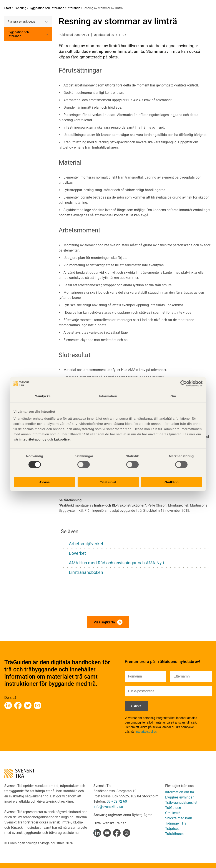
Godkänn (172, 482)
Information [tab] (108, 396)
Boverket (77, 553)
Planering (20, 8)
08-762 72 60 (117, 801)
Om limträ (173, 813)
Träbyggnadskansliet (181, 803)
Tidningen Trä (176, 823)
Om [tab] (173, 396)
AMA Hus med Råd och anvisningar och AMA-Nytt (117, 563)
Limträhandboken (86, 572)
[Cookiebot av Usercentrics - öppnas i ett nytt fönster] (184, 384)
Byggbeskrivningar (179, 797)
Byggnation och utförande (46, 8)
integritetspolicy (32, 439)
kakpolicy (62, 439)
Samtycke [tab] (43, 396)
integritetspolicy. (146, 732)
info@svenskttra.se (108, 807)
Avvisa (45, 482)
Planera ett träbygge (21, 22)
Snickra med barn (179, 818)
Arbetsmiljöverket (86, 544)
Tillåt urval (108, 482)
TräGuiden (173, 808)
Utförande (73, 8)
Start (8, 8)
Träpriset (172, 829)
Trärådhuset (174, 834)
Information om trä (180, 792)
